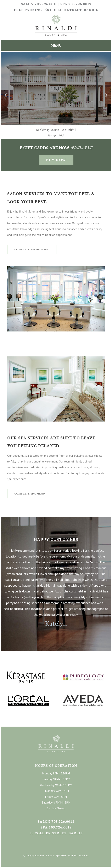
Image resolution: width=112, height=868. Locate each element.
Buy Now (56, 160)
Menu (56, 45)
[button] (6, 95)
